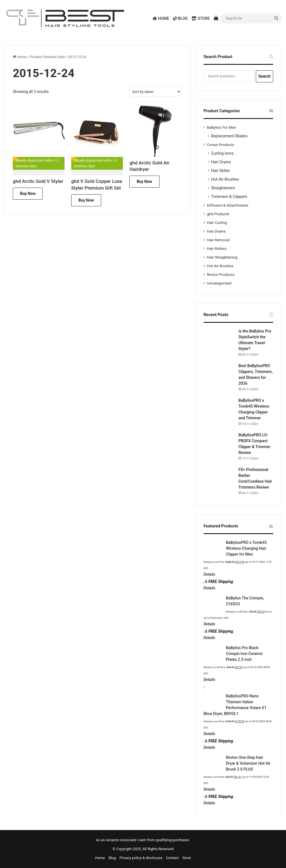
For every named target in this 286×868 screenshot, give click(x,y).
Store (201, 18)
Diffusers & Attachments (228, 205)
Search (264, 76)
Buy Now (28, 193)
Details (209, 574)
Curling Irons (222, 153)
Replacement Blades (229, 136)
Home (161, 18)
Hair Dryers (221, 162)
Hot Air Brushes (220, 266)
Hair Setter (221, 171)
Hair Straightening (222, 257)
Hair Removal (218, 240)
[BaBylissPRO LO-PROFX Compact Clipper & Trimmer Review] (219, 448)
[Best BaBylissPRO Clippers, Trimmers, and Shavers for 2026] (219, 378)
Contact (172, 858)
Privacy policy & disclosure (141, 858)
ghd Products (218, 214)
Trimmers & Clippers (229, 197)
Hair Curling (217, 223)
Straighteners (223, 188)
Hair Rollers (217, 248)
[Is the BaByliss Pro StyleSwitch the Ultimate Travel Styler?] (219, 344)
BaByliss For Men (222, 127)
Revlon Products (221, 274)
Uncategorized (219, 283)
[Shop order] (155, 92)
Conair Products (221, 145)
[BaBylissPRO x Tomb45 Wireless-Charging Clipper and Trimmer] (219, 413)
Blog (181, 18)
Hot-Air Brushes (225, 179)
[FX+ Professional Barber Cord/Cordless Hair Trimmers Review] (219, 482)
